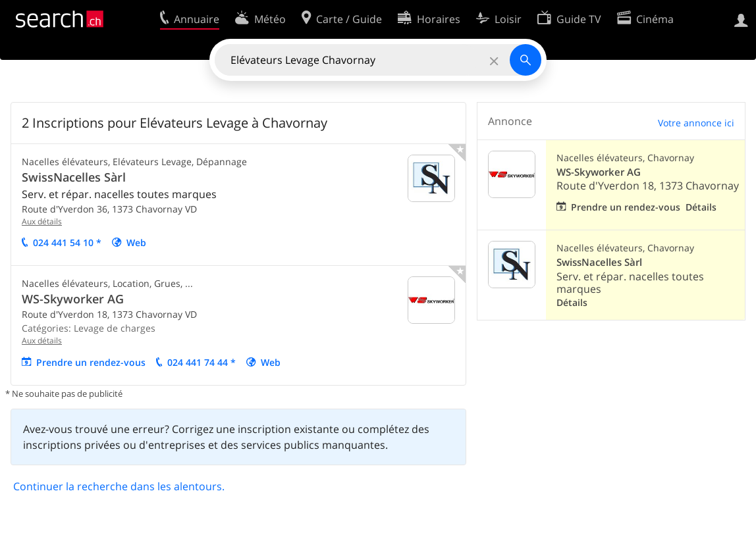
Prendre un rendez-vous (91, 362)
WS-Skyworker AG (73, 299)
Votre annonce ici (696, 123)
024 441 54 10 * (67, 242)
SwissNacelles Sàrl (74, 177)
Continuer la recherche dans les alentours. (119, 486)
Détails (701, 207)
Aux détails (42, 221)
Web (136, 242)
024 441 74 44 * (202, 362)
